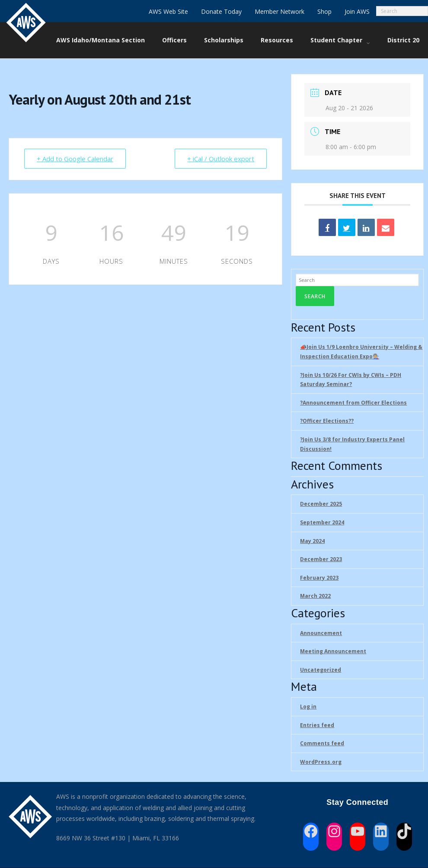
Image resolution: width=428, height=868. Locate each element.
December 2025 (321, 504)
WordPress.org (321, 762)
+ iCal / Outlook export (221, 159)
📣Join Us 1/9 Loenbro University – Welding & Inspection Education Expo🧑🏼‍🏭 (361, 352)
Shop (324, 11)
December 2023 (321, 559)
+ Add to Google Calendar (75, 159)
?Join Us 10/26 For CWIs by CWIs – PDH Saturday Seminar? (351, 380)
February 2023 (319, 578)
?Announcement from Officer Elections (353, 403)
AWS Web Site (168, 11)
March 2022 (315, 596)
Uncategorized (321, 670)
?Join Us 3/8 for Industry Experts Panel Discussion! (352, 444)
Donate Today (221, 11)
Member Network (279, 11)
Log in (308, 707)
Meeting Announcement (333, 651)
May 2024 (312, 541)
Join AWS (357, 11)
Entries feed (317, 725)
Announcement (321, 633)
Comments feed (322, 743)
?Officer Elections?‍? (327, 421)
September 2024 (322, 522)
